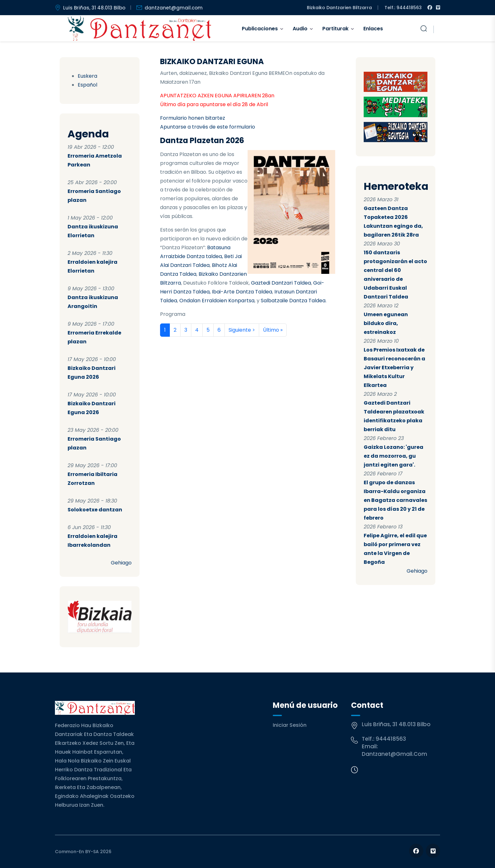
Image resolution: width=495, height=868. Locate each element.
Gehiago (121, 563)
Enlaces (373, 29)
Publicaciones (260, 29)
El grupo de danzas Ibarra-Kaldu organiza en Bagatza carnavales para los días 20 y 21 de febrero (395, 500)
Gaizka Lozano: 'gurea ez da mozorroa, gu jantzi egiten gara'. (394, 456)
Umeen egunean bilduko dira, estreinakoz (386, 323)
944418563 (391, 739)
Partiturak (335, 29)
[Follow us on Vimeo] (433, 851)
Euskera (87, 76)
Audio (300, 29)
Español (87, 85)
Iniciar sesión (290, 725)
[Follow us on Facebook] (416, 851)
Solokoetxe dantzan (95, 510)
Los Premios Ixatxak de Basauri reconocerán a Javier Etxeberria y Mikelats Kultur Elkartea (394, 368)
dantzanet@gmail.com (394, 754)
